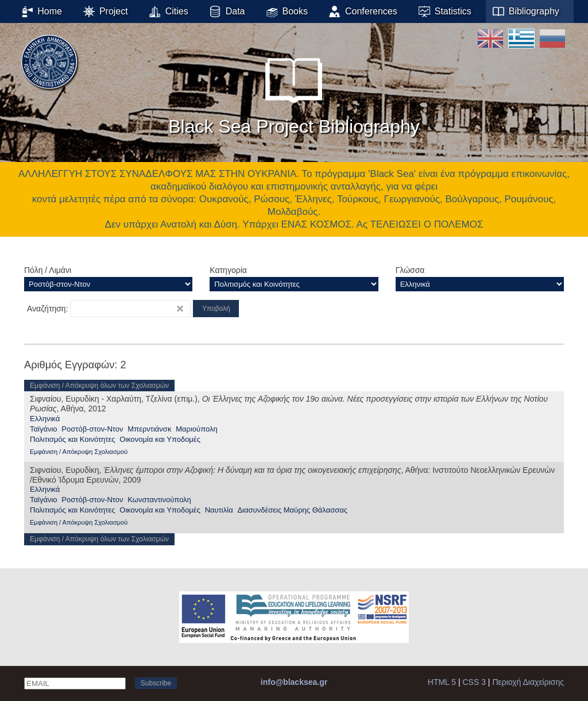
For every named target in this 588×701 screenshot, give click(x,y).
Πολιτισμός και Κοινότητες (73, 439)
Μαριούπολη (196, 429)
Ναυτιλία (219, 510)
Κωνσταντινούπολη (159, 500)
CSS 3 (474, 682)
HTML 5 (442, 682)
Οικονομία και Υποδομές (160, 439)
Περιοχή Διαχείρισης (528, 682)
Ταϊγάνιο (44, 429)
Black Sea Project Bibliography (294, 91)
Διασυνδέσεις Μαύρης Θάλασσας (292, 510)
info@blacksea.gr (294, 682)
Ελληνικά (45, 419)
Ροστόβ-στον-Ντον (92, 429)
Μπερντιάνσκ (149, 429)
